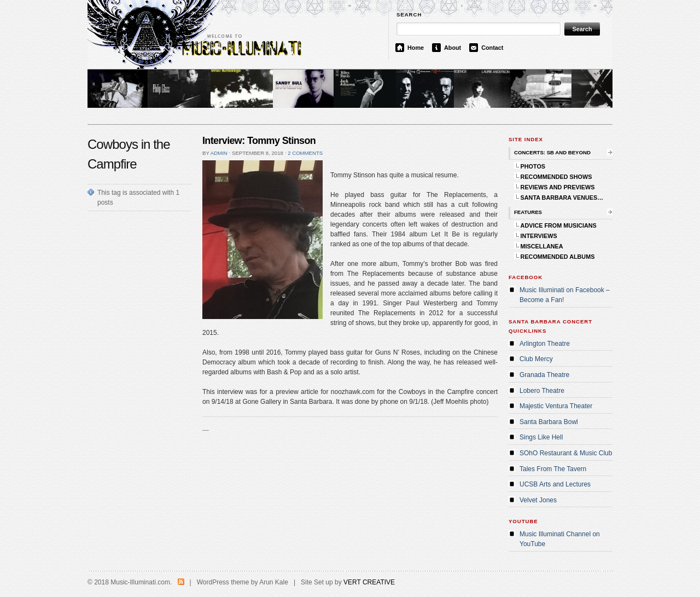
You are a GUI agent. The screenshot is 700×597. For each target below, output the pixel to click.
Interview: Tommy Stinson (259, 141)
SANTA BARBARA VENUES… (562, 198)
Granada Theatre (544, 375)
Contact (492, 48)
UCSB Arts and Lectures (555, 484)
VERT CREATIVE (369, 582)
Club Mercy (536, 359)
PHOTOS (533, 166)
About (453, 48)
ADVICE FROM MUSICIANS (559, 225)
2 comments (305, 153)
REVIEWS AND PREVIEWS (558, 187)
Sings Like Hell (541, 437)
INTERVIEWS (539, 236)
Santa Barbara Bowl (549, 422)
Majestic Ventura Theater (556, 406)
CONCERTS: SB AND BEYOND (552, 152)
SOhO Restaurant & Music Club (566, 453)
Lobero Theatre (542, 391)
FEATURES (528, 212)
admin (219, 153)
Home (416, 48)
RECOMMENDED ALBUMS (558, 257)
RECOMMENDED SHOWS (556, 177)
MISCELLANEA (542, 246)
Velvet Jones (538, 500)
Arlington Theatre (545, 344)
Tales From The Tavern (553, 469)
